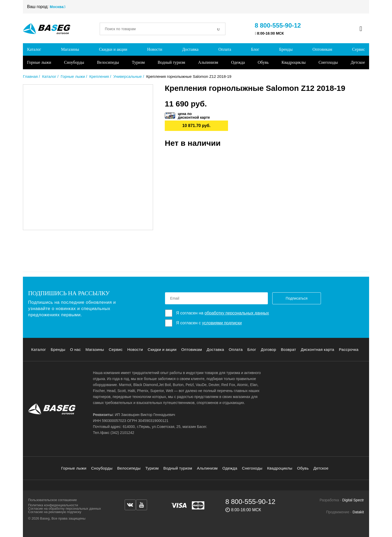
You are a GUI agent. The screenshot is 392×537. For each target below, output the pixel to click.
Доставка (190, 49)
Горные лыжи (39, 62)
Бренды (286, 49)
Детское (358, 62)
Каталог (34, 49)
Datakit (358, 512)
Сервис (359, 49)
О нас (75, 349)
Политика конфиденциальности (53, 505)
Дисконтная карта (317, 349)
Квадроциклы (293, 62)
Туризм (138, 62)
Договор (268, 349)
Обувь (263, 62)
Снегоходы (328, 62)
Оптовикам (323, 49)
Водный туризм (172, 62)
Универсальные (128, 76)
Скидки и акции (113, 49)
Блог (255, 49)
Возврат (289, 349)
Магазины (70, 49)
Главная (30, 76)
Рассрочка (349, 349)
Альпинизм (208, 62)
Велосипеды (108, 62)
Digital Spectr (353, 500)
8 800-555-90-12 (278, 25)
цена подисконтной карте (194, 116)
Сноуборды (74, 62)
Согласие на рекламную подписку (55, 512)
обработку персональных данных (237, 313)
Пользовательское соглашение (52, 500)
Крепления (99, 76)
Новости (155, 49)
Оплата (225, 49)
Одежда (238, 62)
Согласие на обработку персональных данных (65, 508)
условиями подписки (222, 323)
